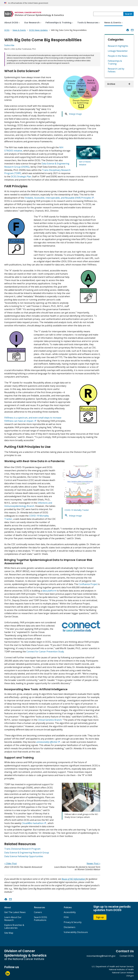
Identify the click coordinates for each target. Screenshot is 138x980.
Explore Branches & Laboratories (14, 926)
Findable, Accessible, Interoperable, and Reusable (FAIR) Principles (58, 198)
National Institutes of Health (121, 969)
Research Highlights (118, 46)
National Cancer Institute (123, 973)
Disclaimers (70, 927)
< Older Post (11, 863)
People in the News (118, 56)
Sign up (100, 917)
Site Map (9, 933)
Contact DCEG (127, 956)
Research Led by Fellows (116, 70)
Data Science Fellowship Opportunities (24, 856)
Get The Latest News (15, 912)
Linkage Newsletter (118, 51)
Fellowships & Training (115, 62)
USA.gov (130, 976)
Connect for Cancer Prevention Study (45, 652)
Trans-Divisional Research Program (22, 849)
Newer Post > (93, 863)
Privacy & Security (73, 922)
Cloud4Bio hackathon (33, 823)
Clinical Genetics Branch (50, 720)
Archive (111, 84)
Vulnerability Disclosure (76, 932)
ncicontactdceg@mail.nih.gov (101, 956)
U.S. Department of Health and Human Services (113, 966)
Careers (38, 912)
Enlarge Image (75, 114)
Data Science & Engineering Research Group (27, 853)
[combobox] (108, 14)
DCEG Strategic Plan (21, 176)
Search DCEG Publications (40, 919)
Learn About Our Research (13, 919)
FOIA (66, 917)
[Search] (128, 14)
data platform (49, 591)
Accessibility (70, 912)
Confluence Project (88, 584)
